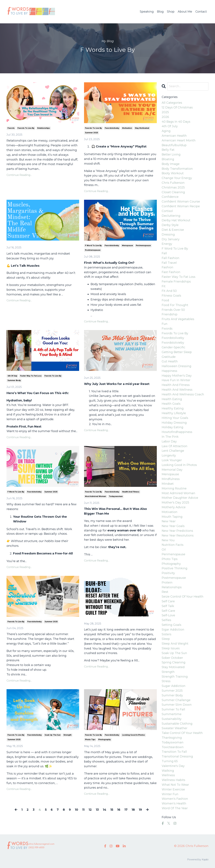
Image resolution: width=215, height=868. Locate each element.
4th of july (12, 376)
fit (164, 286)
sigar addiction (173, 630)
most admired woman (95, 496)
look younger (172, 460)
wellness (168, 775)
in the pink (170, 437)
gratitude (169, 357)
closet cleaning (173, 192)
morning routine (174, 488)
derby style (170, 225)
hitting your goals (175, 418)
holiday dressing (174, 423)
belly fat (168, 150)
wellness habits (173, 780)
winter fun (170, 794)
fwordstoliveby (112, 128)
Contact (201, 12)
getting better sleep (177, 352)
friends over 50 (173, 310)
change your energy (177, 178)
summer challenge (176, 700)
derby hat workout (176, 220)
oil (164, 550)
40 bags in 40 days (176, 122)
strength (67, 735)
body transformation (177, 169)
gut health (170, 361)
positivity (168, 573)
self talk (168, 606)
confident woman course (181, 202)
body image (171, 164)
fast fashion (171, 272)
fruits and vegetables (178, 319)
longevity (169, 455)
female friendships (176, 282)
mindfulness (171, 479)
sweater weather (175, 728)
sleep (166, 639)
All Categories (172, 103)
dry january (171, 239)
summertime (172, 714)
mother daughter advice (180, 498)
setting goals (172, 625)
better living (171, 154)
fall (164, 253)
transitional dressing (177, 756)
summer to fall (173, 709)
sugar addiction (174, 686)
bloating (168, 159)
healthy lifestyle (174, 413)
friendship (170, 314)
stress (166, 681)
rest (165, 592)
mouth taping (172, 517)
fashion (168, 267)
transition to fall (174, 752)
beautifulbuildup (174, 145)
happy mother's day (177, 376)
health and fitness (131, 492)
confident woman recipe (181, 206)
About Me (185, 12)
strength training (175, 677)
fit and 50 (169, 291)
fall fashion (171, 258)
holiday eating (172, 427)
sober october (172, 658)
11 (83, 810)
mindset (168, 484)
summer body (14, 380)
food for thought (175, 305)
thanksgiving (172, 738)
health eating (172, 399)
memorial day (172, 470)
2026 (165, 117)
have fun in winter (176, 380)
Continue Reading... (19, 175)
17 (126, 810)
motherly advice (174, 507)
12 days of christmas (177, 107)
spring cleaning (174, 662)
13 (97, 810)
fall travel (169, 263)
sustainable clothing (177, 724)
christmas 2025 (173, 187)
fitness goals (171, 296)
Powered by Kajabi (198, 860)
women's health (174, 803)
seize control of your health (183, 597)
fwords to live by (26, 128)
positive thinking (175, 568)
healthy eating (173, 408)
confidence (170, 197)
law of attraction (175, 446)
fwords (11, 128)
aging (166, 131)
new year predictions (177, 531)
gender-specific (173, 347)
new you (168, 540)
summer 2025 (91, 133)
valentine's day (173, 766)
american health (174, 136)
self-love (168, 615)
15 (112, 810)
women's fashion (175, 799)
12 (90, 810)
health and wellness (177, 390)
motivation (127, 128)
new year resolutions (178, 535)
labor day (169, 441)
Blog (160, 12)
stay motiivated (142, 128)
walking (168, 771)
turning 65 (170, 761)
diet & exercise (173, 230)
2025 (165, 112)
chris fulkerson (173, 183)
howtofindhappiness (177, 432)
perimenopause (143, 246)
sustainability (172, 719)
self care (168, 601)
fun (165, 324)
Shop (171, 12)
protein (167, 583)
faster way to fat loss (31, 376)
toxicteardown (173, 747)
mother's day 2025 (175, 503)
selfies (166, 620)
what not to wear (175, 785)
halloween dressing (176, 366)
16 (119, 810)
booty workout (173, 173)
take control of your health (182, 733)
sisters (167, 634)
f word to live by (93, 246)
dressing (168, 235)
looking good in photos (133, 735)
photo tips (90, 740)
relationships (44, 128)
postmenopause (93, 250)
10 (77, 810)
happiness (169, 371)
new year (169, 521)
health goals (171, 404)
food (165, 300)
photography (104, 740)
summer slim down (177, 705)
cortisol (167, 211)
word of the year (175, 808)
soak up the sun (53, 735)
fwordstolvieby (34, 492)
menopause (127, 246)
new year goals (173, 526)
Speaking (147, 12)
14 (105, 810)
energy (167, 244)
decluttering (171, 216)
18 (133, 810)
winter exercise (173, 789)
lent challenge (173, 451)
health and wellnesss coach (183, 394)
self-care (168, 611)
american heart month (179, 140)
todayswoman (116, 496)
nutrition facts (173, 545)
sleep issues (171, 648)
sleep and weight (175, 644)
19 (140, 810)
